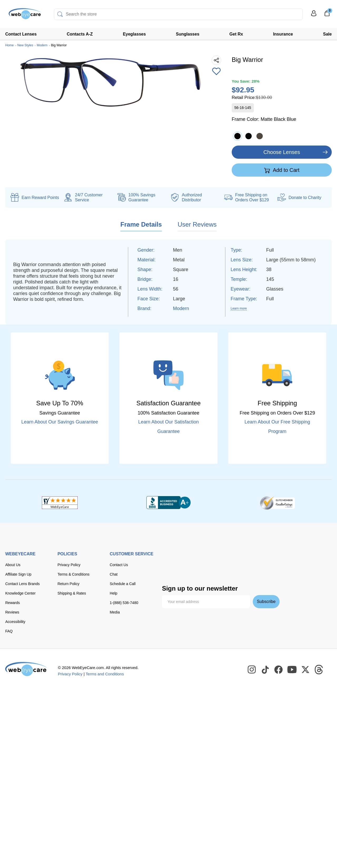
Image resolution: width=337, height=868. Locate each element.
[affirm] (230, 569)
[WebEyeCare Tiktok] (265, 670)
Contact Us (119, 565)
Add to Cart (282, 170)
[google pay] (186, 570)
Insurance (283, 34)
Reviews (12, 612)
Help (114, 593)
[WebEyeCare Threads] (319, 670)
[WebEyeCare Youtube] (292, 670)
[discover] (219, 559)
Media (115, 612)
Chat (114, 574)
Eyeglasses (134, 34)
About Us (13, 565)
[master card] (204, 559)
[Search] (60, 14)
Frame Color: (264, 119)
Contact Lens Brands (23, 584)
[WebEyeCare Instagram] (252, 670)
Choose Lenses (282, 152)
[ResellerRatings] (277, 503)
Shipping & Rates (72, 593)
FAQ (9, 631)
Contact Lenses (21, 34)
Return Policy (68, 584)
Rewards (13, 603)
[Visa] (188, 559)
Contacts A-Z (80, 34)
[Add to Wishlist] (216, 72)
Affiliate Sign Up (18, 574)
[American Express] (236, 559)
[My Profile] (314, 16)
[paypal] (254, 559)
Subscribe (266, 602)
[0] (327, 15)
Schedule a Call (123, 584)
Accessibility (15, 622)
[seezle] (208, 570)
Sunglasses (188, 34)
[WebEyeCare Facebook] (279, 670)
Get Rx (236, 34)
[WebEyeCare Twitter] (306, 670)
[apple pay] (168, 570)
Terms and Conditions (105, 674)
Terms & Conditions (73, 574)
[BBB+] (168, 503)
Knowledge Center (20, 593)
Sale (327, 34)
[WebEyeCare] (26, 669)
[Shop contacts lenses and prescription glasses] (22, 16)
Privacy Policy (69, 565)
